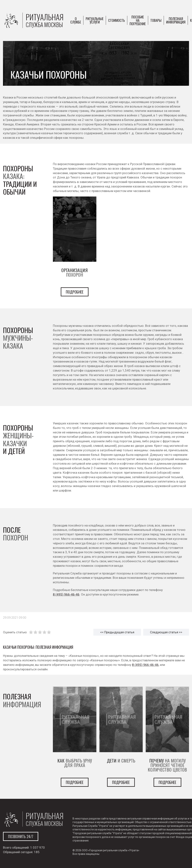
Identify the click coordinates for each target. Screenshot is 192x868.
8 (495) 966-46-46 (66, 594)
